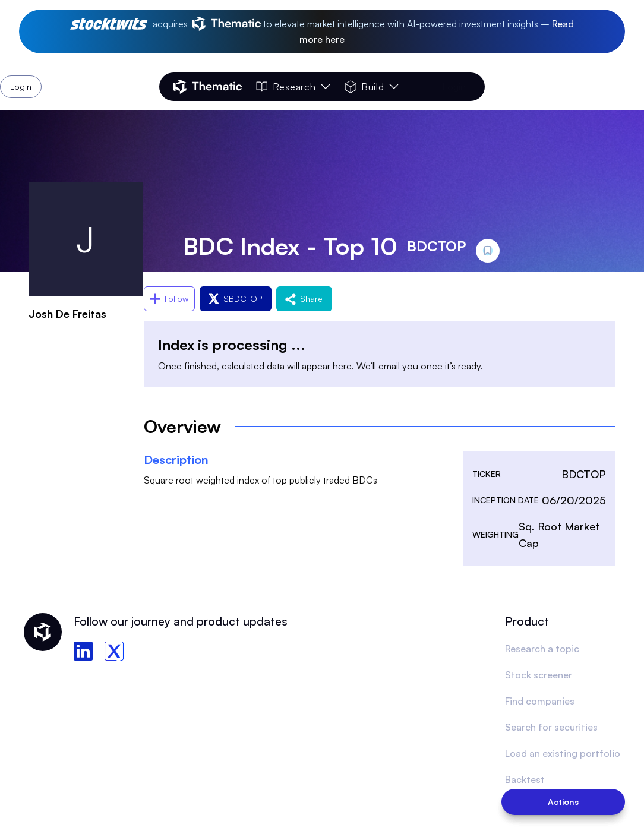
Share (304, 298)
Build (372, 87)
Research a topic (542, 649)
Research (293, 87)
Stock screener (539, 675)
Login (454, 87)
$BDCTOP (236, 298)
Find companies (540, 701)
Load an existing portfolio (563, 753)
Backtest (525, 779)
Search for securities (551, 727)
